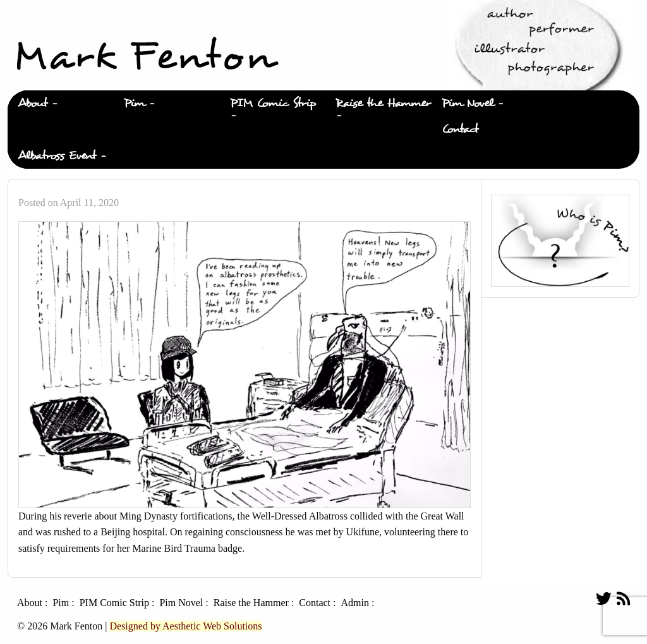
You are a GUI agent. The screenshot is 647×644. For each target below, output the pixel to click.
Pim (134, 103)
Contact (460, 129)
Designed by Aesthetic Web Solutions (185, 626)
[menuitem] (61, 104)
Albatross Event (57, 156)
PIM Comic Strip (273, 103)
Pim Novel (468, 103)
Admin (354, 603)
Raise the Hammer (383, 103)
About (33, 103)
